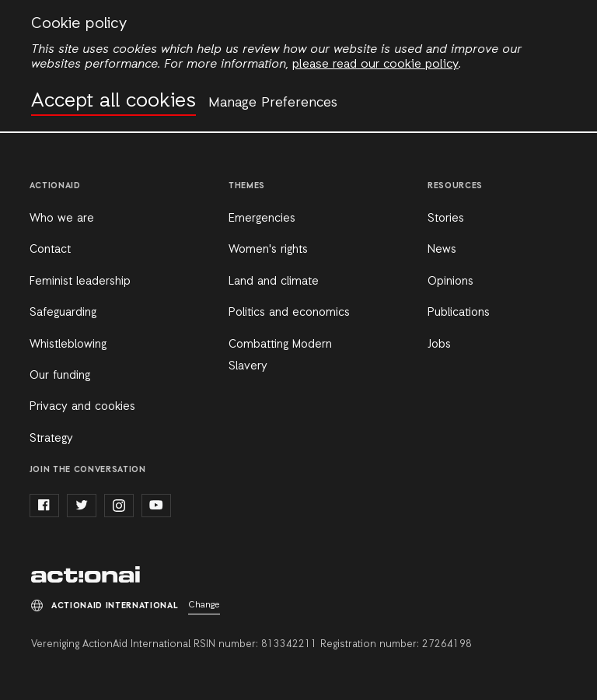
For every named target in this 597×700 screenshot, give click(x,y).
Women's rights (268, 250)
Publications (459, 313)
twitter (82, 506)
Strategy (51, 439)
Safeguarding (63, 313)
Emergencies (262, 219)
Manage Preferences (273, 103)
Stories (446, 219)
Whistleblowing (68, 345)
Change (204, 605)
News (442, 250)
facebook (44, 506)
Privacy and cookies (82, 407)
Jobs (439, 345)
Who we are (62, 219)
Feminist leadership (80, 282)
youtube (156, 506)
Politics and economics (289, 313)
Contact (50, 250)
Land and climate (274, 282)
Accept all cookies (113, 101)
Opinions (450, 282)
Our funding (60, 376)
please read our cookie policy (375, 65)
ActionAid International (86, 575)
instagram (119, 506)
